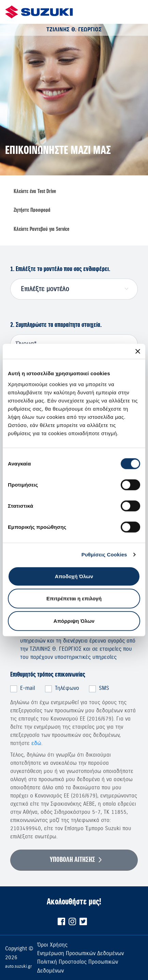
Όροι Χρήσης (52, 945)
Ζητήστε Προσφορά (32, 210)
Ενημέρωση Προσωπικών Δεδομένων (80, 953)
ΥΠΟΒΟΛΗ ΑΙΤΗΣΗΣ (72, 860)
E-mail (28, 688)
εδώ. (37, 743)
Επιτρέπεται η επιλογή (74, 598)
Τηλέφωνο (67, 688)
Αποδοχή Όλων (74, 576)
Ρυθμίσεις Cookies (104, 555)
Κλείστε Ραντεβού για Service (41, 229)
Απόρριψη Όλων (74, 621)
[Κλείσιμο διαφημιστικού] (138, 351)
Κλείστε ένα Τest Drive (35, 191)
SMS (104, 688)
